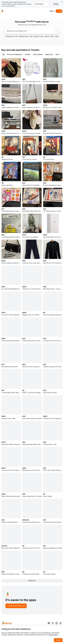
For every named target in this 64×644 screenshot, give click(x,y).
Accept (58, 640)
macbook (36, 36)
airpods (47, 36)
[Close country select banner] (62, 2)
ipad (31, 36)
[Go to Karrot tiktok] (60, 623)
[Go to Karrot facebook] (49, 623)
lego (42, 36)
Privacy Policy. (53, 635)
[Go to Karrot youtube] (57, 623)
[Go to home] (2, 11)
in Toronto (34, 50)
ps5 (16, 36)
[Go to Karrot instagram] (53, 623)
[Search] (56, 31)
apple (57, 36)
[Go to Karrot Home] (7, 623)
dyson (52, 36)
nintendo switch (24, 36)
